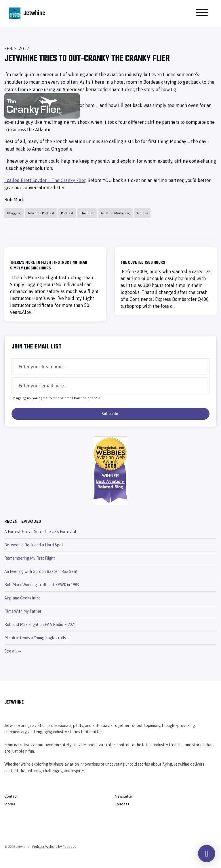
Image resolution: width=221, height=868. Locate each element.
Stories (10, 804)
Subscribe (110, 414)
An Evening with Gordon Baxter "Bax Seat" (42, 571)
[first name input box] (110, 367)
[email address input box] (110, 386)
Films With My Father (23, 611)
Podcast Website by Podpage (54, 847)
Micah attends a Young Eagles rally (35, 638)
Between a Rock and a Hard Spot (34, 545)
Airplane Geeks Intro (22, 598)
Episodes (122, 804)
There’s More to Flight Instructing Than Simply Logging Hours (49, 266)
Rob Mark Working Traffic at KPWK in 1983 (42, 585)
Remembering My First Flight (30, 558)
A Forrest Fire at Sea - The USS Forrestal (40, 532)
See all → (13, 651)
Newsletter (124, 796)
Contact (11, 796)
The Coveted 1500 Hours (143, 263)
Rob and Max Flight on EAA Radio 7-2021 (40, 625)
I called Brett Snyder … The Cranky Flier (45, 180)
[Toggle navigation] (202, 13)
